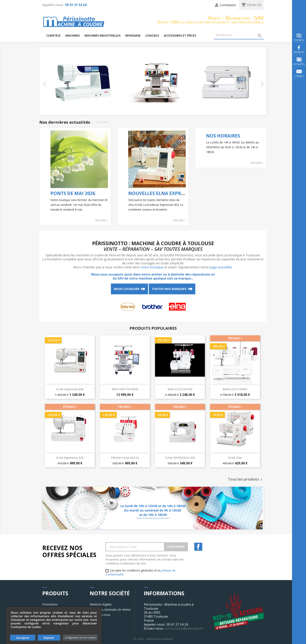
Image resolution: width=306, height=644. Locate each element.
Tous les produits (246, 480)
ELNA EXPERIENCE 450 (180, 458)
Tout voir (102, 122)
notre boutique (152, 267)
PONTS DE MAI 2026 (73, 193)
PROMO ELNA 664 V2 (125, 458)
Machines (73, 35)
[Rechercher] (239, 35)
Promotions (50, 604)
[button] (56, 81)
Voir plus (102, 220)
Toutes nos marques (169, 289)
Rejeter (49, 638)
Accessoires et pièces (180, 35)
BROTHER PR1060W (125, 389)
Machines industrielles (103, 35)
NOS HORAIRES (223, 136)
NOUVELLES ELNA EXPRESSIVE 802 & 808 (173, 193)
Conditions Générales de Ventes (110, 610)
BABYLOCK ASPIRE (180, 389)
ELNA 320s (235, 458)
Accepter (23, 638)
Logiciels (152, 35)
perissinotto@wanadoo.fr (184, 628)
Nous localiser (127, 289)
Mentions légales (101, 604)
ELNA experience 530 (70, 458)
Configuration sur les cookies (80, 638)
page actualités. (221, 267)
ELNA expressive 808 (70, 389)
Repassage (133, 35)
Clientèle (53, 35)
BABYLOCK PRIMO (235, 389)
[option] (153, 81)
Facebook (198, 547)
